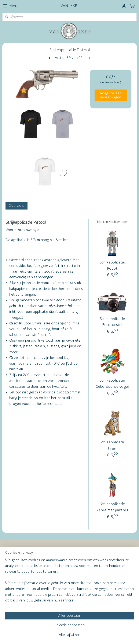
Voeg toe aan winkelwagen (111, 95)
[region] (42, 604)
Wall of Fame (64, 552)
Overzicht (17, 206)
